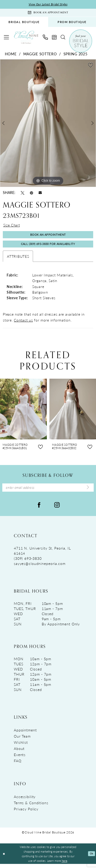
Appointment (25, 734)
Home (11, 55)
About (19, 753)
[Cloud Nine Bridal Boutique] (26, 39)
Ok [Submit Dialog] (91, 858)
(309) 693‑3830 (28, 563)
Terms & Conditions (31, 807)
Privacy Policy (26, 813)
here (65, 865)
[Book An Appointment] (48, 13)
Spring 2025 (76, 55)
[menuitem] (24, 23)
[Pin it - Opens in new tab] (31, 194)
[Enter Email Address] (48, 491)
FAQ (18, 765)
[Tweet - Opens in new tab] (23, 194)
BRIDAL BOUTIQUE (24, 23)
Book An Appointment (48, 237)
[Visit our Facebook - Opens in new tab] (39, 509)
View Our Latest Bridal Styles (48, 4)
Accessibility (25, 801)
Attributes (18, 260)
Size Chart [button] (12, 227)
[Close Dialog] (4, 858)
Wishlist (21, 747)
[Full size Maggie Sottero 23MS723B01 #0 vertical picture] (48, 124)
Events (20, 759)
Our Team (22, 740)
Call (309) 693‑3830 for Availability (48, 247)
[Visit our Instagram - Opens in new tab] (57, 509)
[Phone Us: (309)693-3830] (45, 38)
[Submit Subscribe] (87, 491)
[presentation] (23, 412)
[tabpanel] (48, 124)
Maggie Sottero (40, 55)
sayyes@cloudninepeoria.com (40, 568)
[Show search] (63, 38)
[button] (6, 38)
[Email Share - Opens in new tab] (40, 194)
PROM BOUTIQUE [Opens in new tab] (72, 23)
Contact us (23, 323)
